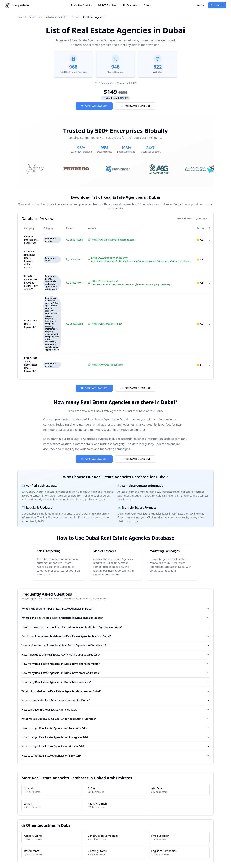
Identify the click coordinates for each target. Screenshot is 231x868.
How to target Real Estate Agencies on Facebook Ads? (115, 728)
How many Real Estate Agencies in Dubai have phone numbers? (115, 664)
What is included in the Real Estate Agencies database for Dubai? (115, 691)
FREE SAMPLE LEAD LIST (135, 106)
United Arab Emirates (56, 17)
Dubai (75, 17)
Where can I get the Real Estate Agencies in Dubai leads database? (115, 618)
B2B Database (108, 5)
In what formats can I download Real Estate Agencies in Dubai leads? (115, 645)
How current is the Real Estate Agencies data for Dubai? (115, 700)
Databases (34, 17)
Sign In (200, 5)
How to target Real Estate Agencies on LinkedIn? (115, 756)
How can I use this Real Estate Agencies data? (115, 710)
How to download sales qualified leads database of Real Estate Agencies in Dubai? (115, 627)
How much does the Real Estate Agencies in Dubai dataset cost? (115, 655)
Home (21, 17)
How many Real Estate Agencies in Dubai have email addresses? (115, 673)
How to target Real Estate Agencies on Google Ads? (115, 746)
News (148, 5)
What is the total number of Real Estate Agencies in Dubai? (115, 609)
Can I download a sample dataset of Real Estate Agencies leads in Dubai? (115, 636)
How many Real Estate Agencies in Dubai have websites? (115, 682)
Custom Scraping (81, 5)
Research (130, 5)
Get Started (217, 5)
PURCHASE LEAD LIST (94, 106)
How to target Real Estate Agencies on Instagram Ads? (115, 737)
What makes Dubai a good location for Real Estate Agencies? (115, 719)
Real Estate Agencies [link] (94, 17)
